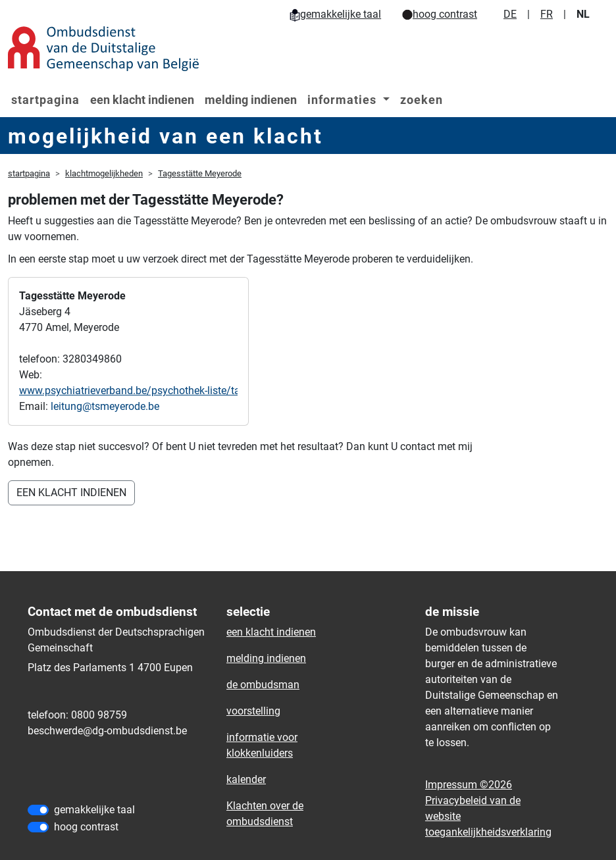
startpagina (45, 100)
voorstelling (253, 711)
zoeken (422, 100)
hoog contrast (440, 14)
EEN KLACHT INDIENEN (71, 493)
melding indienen (251, 100)
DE (510, 14)
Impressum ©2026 (469, 785)
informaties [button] (344, 100)
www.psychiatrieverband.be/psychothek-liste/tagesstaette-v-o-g (166, 391)
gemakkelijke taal (335, 14)
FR (547, 14)
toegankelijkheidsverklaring (488, 832)
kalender (246, 779)
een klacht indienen (142, 100)
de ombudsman (263, 685)
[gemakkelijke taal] (38, 810)
